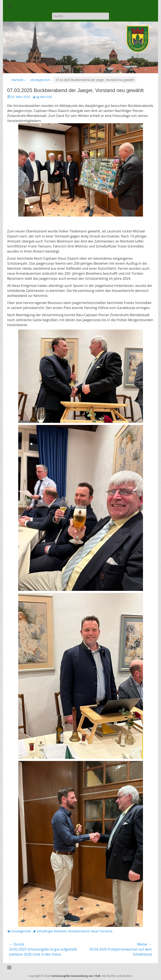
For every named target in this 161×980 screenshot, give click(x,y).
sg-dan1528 (44, 97)
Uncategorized (41, 80)
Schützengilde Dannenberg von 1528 (76, 976)
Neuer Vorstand (101, 931)
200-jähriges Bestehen (52, 931)
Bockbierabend (79, 931)
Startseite (19, 80)
